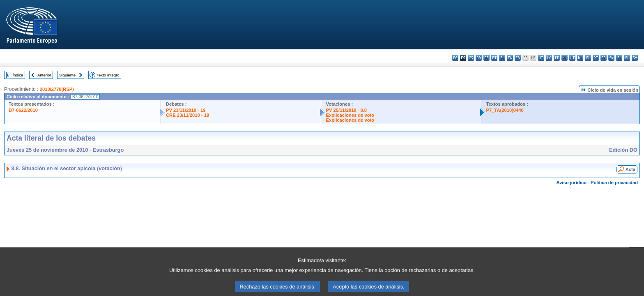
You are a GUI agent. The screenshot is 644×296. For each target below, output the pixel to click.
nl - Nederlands (580, 58)
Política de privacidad (614, 183)
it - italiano (541, 58)
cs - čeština (471, 58)
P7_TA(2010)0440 (505, 110)
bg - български (455, 58)
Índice (18, 75)
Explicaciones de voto (350, 115)
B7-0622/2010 (23, 110)
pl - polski (588, 58)
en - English (510, 58)
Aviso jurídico (571, 183)
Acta (630, 169)
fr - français (518, 58)
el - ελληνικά (502, 58)
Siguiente (67, 75)
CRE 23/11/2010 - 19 (187, 115)
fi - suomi (627, 58)
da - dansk (479, 58)
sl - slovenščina (619, 58)
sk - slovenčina (611, 58)
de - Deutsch (486, 58)
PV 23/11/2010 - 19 (186, 110)
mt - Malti (572, 58)
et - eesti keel (494, 58)
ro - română (604, 58)
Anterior (44, 75)
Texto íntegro (108, 75)
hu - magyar (565, 58)
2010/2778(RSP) (57, 89)
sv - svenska (635, 58)
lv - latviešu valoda (549, 58)
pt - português (596, 58)
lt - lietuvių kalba (557, 58)
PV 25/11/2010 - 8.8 (347, 110)
